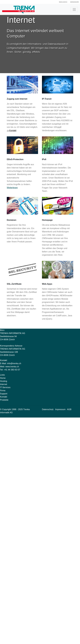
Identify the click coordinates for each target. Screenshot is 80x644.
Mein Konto (63, 2)
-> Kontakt (12, 130)
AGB (69, 409)
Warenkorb (74, 2)
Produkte (4, 400)
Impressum (60, 409)
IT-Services (5, 387)
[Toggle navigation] (74, 10)
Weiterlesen (12, 188)
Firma (3, 391)
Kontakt (4, 397)
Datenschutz (48, 409)
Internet (4, 384)
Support (4, 394)
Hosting (4, 381)
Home (3, 378)
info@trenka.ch (14, 363)
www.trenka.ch (12, 367)
